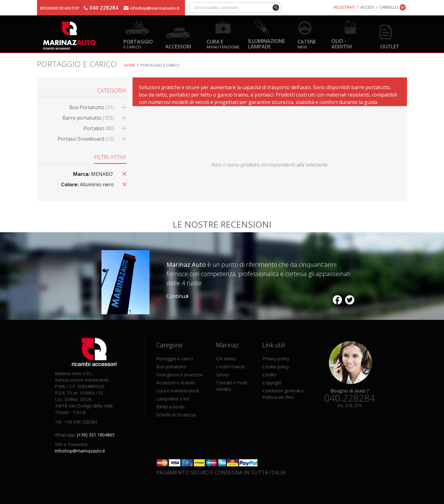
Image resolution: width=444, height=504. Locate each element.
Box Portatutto (92, 107)
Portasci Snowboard (86, 139)
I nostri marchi (230, 367)
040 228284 (104, 8)
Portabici (99, 128)
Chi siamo (226, 359)
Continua (177, 296)
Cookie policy (276, 367)
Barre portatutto (88, 118)
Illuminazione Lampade (267, 43)
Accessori (178, 46)
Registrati (344, 7)
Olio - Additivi (342, 43)
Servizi (222, 375)
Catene (307, 44)
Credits (269, 375)
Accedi (367, 7)
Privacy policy (276, 359)
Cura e (223, 44)
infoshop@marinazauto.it (155, 8)
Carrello (389, 7)
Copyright (272, 383)
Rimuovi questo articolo (123, 173)
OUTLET (390, 46)
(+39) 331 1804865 (96, 435)
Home (130, 65)
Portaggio (138, 44)
